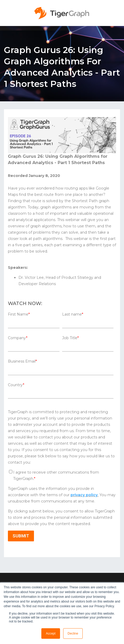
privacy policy (84, 495)
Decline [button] (73, 633)
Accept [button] (51, 633)
